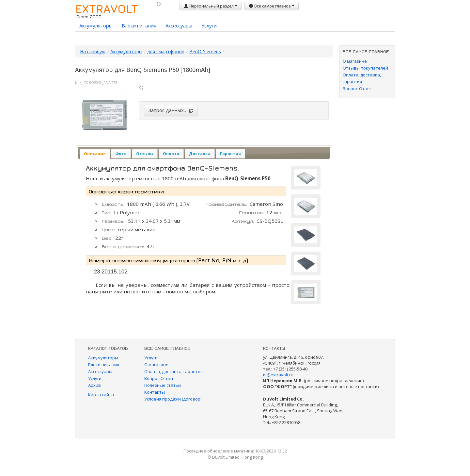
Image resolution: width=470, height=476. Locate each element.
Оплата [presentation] (171, 154)
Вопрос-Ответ (357, 89)
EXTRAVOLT (107, 8)
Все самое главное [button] (272, 6)
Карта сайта (101, 395)
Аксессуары (179, 25)
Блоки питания (139, 25)
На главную (93, 51)
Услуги (209, 25)
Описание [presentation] (95, 154)
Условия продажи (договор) (173, 399)
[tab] (95, 154)
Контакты (155, 392)
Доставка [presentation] (200, 154)
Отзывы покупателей (365, 68)
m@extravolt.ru (278, 375)
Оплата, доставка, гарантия (173, 371)
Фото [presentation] (121, 154)
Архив (94, 385)
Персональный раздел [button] (211, 6)
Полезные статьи (163, 385)
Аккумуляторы (96, 25)
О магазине (355, 61)
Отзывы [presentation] (145, 154)
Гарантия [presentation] (230, 154)
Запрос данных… (171, 110)
